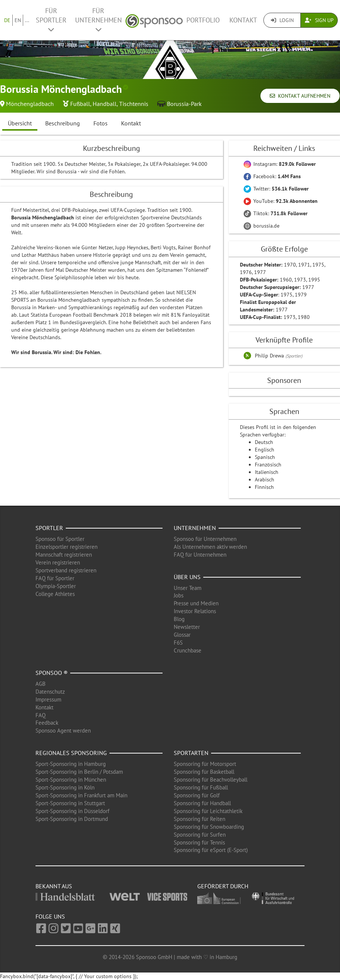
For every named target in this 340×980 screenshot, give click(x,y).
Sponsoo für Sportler (60, 539)
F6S (178, 643)
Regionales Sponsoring (71, 753)
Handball (105, 104)
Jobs (179, 595)
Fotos (101, 123)
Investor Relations (195, 611)
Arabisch (265, 480)
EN (18, 20)
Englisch (265, 450)
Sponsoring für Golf (197, 795)
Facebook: (272, 176)
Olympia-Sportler (56, 586)
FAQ (41, 715)
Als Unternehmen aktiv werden (210, 547)
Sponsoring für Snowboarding (209, 827)
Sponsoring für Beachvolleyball (211, 780)
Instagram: (280, 164)
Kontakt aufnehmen (300, 96)
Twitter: (276, 189)
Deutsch (264, 442)
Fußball (80, 104)
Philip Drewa (270, 356)
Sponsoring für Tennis (199, 842)
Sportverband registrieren (66, 570)
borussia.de (262, 226)
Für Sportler (51, 20)
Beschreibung (63, 123)
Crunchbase (188, 650)
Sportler (49, 528)
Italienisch (267, 472)
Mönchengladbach (30, 104)
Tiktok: (276, 213)
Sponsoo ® (52, 673)
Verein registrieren (58, 562)
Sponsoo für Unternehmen (205, 539)
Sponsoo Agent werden (63, 731)
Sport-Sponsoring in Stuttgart (70, 803)
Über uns (187, 577)
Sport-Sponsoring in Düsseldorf (72, 811)
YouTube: (281, 201)
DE (7, 20)
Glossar (182, 635)
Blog (179, 619)
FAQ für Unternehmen (200, 555)
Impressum (48, 699)
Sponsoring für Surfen (200, 835)
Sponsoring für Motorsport (205, 764)
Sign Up (319, 20)
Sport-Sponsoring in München (71, 780)
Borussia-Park (184, 104)
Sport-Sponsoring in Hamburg (71, 764)
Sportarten (191, 753)
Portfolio (203, 20)
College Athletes (55, 594)
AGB (41, 684)
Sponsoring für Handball (202, 803)
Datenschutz (50, 692)
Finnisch (264, 487)
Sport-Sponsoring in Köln (65, 787)
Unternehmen (195, 528)
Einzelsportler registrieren (67, 547)
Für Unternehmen (98, 20)
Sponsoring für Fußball (201, 787)
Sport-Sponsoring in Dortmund (72, 819)
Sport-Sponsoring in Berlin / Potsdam (79, 772)
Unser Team (188, 588)
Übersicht (20, 123)
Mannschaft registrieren (64, 555)
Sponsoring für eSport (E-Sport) (211, 850)
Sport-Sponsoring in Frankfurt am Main (81, 795)
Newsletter (187, 627)
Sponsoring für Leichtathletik (208, 811)
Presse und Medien (196, 603)
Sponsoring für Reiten (200, 819)
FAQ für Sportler (55, 578)
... (27, 20)
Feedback (47, 723)
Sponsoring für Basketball (204, 772)
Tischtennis (134, 104)
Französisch (268, 465)
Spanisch (265, 457)
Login (282, 20)
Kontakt (243, 20)
